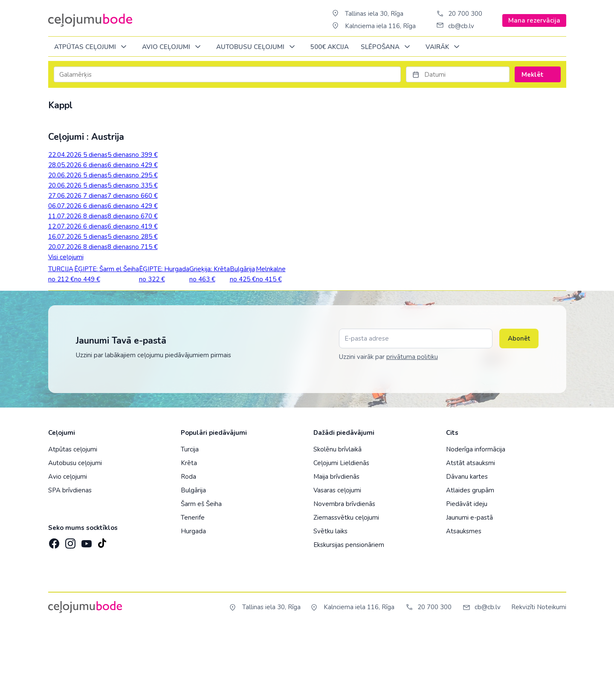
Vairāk (444, 47)
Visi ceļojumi (66, 257)
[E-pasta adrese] (416, 408)
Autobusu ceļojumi (75, 533)
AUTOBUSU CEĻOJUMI (257, 47)
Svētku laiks (330, 601)
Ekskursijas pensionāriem (349, 615)
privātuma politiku (412, 427)
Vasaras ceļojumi (337, 560)
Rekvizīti (523, 677)
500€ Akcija (330, 47)
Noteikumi (552, 677)
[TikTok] (102, 611)
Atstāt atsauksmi (471, 533)
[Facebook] (53, 611)
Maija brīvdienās (336, 547)
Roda (188, 547)
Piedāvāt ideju (467, 574)
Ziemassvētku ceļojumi (346, 587)
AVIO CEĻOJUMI (173, 47)
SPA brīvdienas (70, 560)
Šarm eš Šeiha (201, 574)
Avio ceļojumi (68, 547)
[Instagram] (70, 611)
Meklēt (537, 75)
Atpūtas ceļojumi (92, 47)
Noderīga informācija (476, 519)
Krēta (189, 533)
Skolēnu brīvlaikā (337, 519)
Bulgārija (193, 560)
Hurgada (193, 601)
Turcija (190, 519)
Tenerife (193, 587)
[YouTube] (86, 611)
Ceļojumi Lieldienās (341, 533)
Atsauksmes (464, 601)
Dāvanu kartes (467, 547)
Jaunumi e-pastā (469, 587)
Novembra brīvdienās (344, 574)
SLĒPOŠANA (387, 47)
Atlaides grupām (470, 560)
